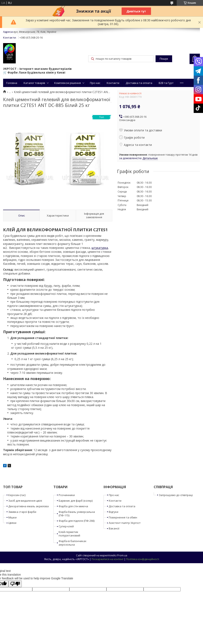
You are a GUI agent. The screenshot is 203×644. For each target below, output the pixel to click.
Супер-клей (66, 526)
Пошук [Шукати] (164, 59)
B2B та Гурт (166, 83)
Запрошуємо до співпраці (176, 495)
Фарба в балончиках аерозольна (72, 543)
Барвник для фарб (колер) (76, 501)
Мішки (12, 517)
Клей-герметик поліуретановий (69, 534)
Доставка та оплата (139, 83)
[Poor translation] (15, 584)
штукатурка (100, 248)
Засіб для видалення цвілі (25, 501)
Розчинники (67, 495)
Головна (12, 83)
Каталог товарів (34, 83)
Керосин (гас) (17, 495)
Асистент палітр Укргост (125, 523)
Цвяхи (12, 523)
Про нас (95, 83)
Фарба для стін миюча (73, 506)
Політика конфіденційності (143, 559)
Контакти (113, 83)
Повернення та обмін (123, 517)
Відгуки (114, 512)
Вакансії (114, 528)
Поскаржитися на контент (108, 559)
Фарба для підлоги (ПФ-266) (77, 521)
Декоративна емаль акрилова (28, 506)
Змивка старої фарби (22, 512)
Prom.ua (122, 555)
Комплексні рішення (68, 83)
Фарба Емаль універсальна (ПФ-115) (77, 514)
